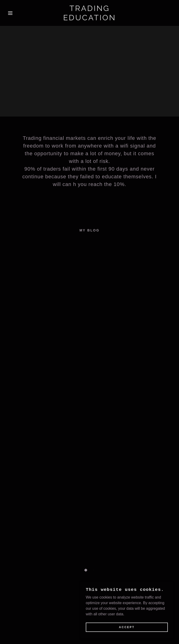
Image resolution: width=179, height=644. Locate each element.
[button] (9, 13)
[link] (89, 19)
